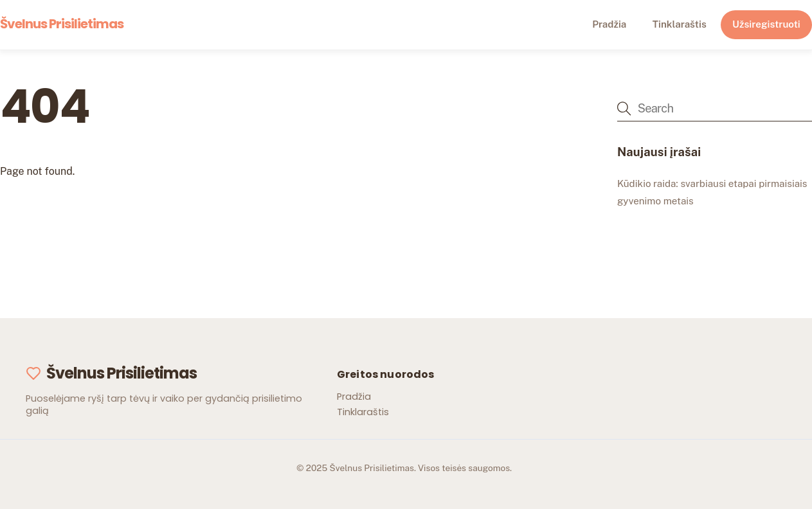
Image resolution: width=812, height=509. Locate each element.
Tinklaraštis (680, 24)
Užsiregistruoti (766, 24)
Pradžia (609, 24)
